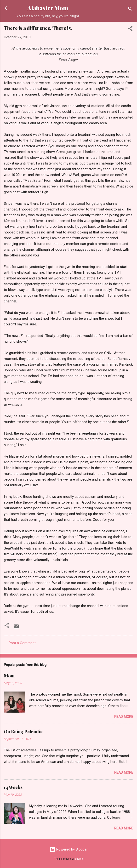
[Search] (130, 10)
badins (79, 859)
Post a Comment (22, 643)
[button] (130, 29)
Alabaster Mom (48, 8)
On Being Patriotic (23, 732)
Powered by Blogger (69, 849)
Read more (124, 717)
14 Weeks (13, 787)
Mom (9, 676)
